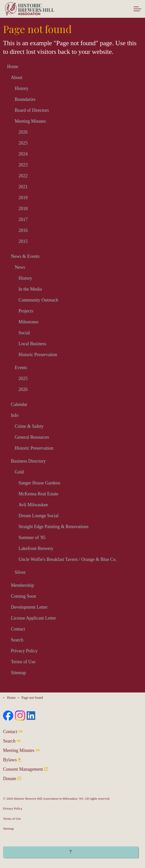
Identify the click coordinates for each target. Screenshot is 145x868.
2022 (23, 176)
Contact (18, 629)
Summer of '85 (32, 538)
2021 (23, 187)
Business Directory (28, 461)
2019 (23, 198)
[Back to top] (71, 852)
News (20, 267)
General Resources (32, 437)
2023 (23, 165)
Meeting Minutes (30, 121)
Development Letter (29, 607)
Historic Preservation (38, 355)
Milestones (29, 322)
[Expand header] (137, 9)
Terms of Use (23, 662)
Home (13, 67)
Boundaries (25, 99)
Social (24, 333)
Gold (19, 472)
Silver (20, 572)
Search (17, 640)
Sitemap (18, 673)
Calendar (19, 404)
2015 (23, 241)
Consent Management (25, 769)
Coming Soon (24, 596)
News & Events (25, 256)
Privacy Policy (24, 651)
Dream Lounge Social (39, 516)
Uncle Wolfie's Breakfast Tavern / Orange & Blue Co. (68, 559)
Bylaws (12, 760)
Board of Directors (32, 110)
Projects (26, 311)
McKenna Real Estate (38, 494)
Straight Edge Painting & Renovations (53, 527)
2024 (23, 154)
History (22, 88)
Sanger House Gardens (39, 483)
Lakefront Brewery (36, 548)
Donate (12, 779)
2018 (23, 209)
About (17, 77)
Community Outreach (38, 300)
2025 (23, 143)
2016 (23, 230)
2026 (23, 132)
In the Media (30, 289)
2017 (23, 219)
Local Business (32, 344)
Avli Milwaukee (33, 505)
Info (15, 415)
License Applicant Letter (33, 618)
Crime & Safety (29, 426)
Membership (22, 585)
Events (21, 368)
